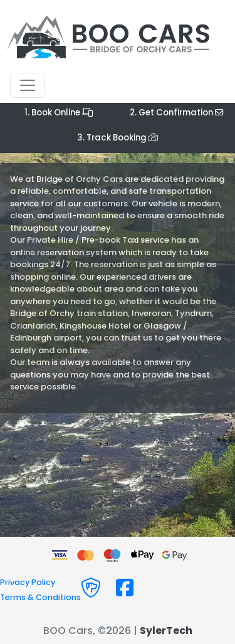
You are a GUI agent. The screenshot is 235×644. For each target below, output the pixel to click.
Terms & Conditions (40, 597)
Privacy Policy (28, 582)
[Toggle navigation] (28, 85)
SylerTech (166, 631)
